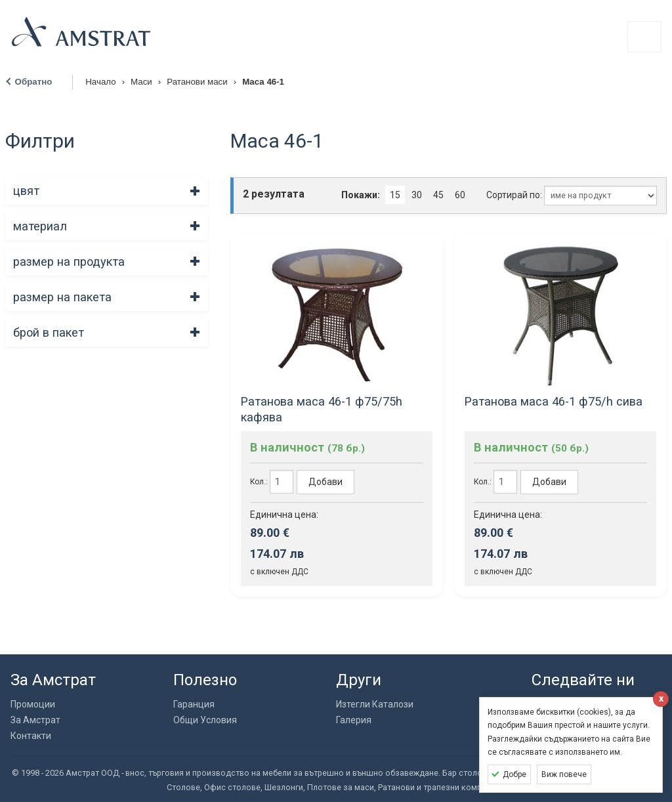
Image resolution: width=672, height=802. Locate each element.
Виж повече (564, 774)
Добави (325, 482)
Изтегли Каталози (375, 704)
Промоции (33, 704)
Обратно (34, 82)
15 (395, 195)
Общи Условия (205, 720)
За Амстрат (35, 720)
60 (460, 195)
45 (438, 195)
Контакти (31, 736)
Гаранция (194, 704)
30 (417, 195)
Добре (514, 774)
